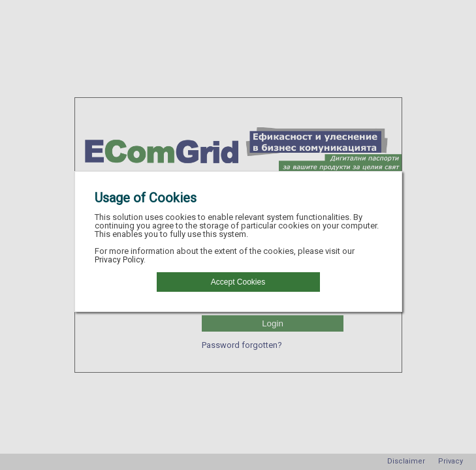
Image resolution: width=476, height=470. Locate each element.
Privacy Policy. (120, 260)
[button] (238, 282)
